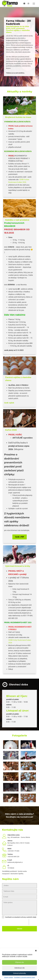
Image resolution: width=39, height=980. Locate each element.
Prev (3, 47)
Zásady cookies (9, 977)
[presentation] (15, 922)
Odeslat (20, 929)
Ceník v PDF (20, 537)
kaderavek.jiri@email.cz (15, 862)
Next (36, 47)
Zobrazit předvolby (19, 973)
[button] (36, 951)
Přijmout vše (19, 962)
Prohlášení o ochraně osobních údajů (24, 977)
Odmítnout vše (20, 968)
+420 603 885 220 (13, 857)
